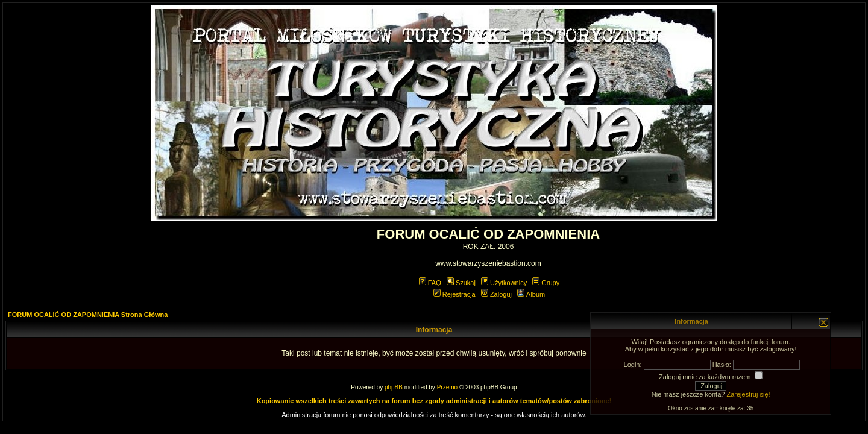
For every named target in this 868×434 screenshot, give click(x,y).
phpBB (394, 387)
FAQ (430, 283)
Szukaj (461, 283)
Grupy (546, 283)
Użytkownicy (504, 283)
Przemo (447, 387)
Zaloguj (496, 294)
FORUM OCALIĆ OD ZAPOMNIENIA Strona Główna (88, 315)
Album (531, 294)
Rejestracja (454, 294)
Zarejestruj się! (748, 394)
